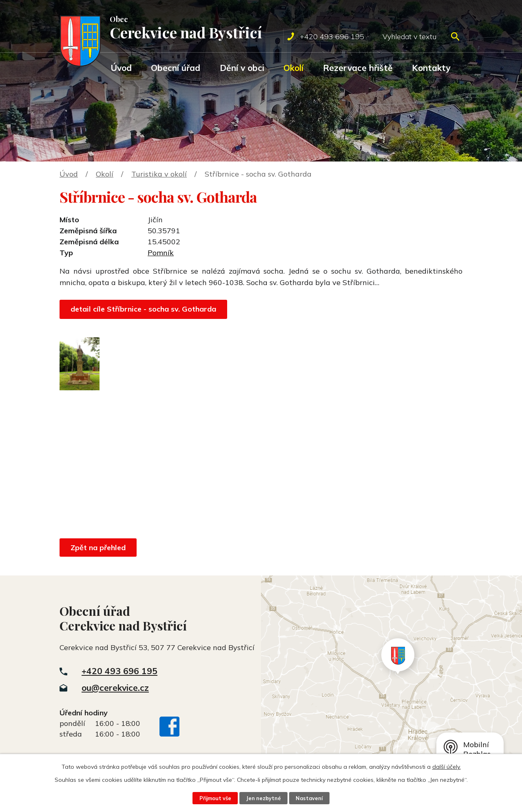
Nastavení (309, 798)
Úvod (121, 68)
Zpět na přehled (98, 548)
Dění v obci (242, 68)
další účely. (447, 767)
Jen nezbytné (263, 798)
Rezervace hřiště (358, 68)
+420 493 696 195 (119, 671)
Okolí (293, 68)
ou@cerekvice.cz (115, 688)
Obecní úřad (176, 68)
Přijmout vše (215, 798)
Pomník (161, 253)
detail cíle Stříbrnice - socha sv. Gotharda (143, 309)
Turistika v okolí (159, 174)
